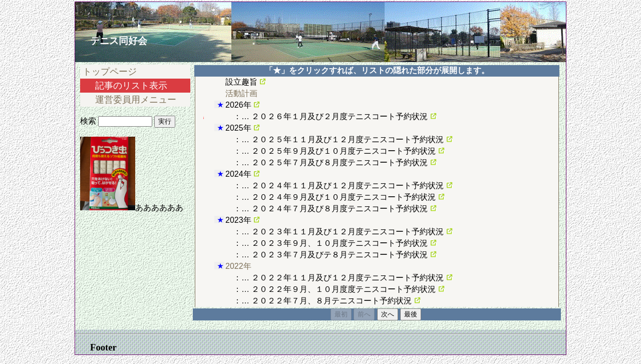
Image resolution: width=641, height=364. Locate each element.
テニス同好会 (120, 41)
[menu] (144, 86)
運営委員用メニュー (136, 100)
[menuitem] (144, 72)
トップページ (110, 72)
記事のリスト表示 (131, 86)
